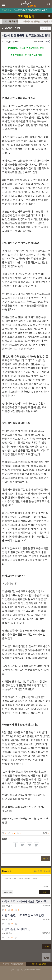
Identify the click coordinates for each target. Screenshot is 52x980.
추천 (45, 833)
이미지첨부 (8, 892)
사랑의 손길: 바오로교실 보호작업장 (23, 915)
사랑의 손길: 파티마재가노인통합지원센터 (27, 901)
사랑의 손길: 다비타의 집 (16, 929)
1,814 (13, 833)
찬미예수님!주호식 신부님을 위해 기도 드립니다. (26, 882)
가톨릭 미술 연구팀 (31, 21)
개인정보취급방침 (17, 964)
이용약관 (6, 964)
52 (12, 924)
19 (12, 910)
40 (12, 938)
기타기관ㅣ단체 (10, 21)
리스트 (45, 859)
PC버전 (34, 964)
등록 (44, 892)
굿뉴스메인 (42, 964)
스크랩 (46, 42)
